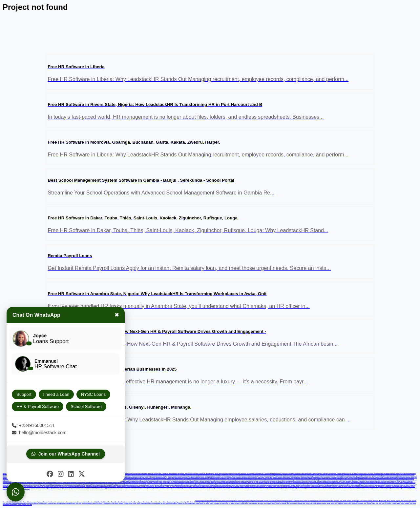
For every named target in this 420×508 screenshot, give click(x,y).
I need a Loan (56, 394)
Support (24, 394)
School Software (86, 406)
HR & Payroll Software (38, 406)
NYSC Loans (93, 394)
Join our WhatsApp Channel (66, 454)
